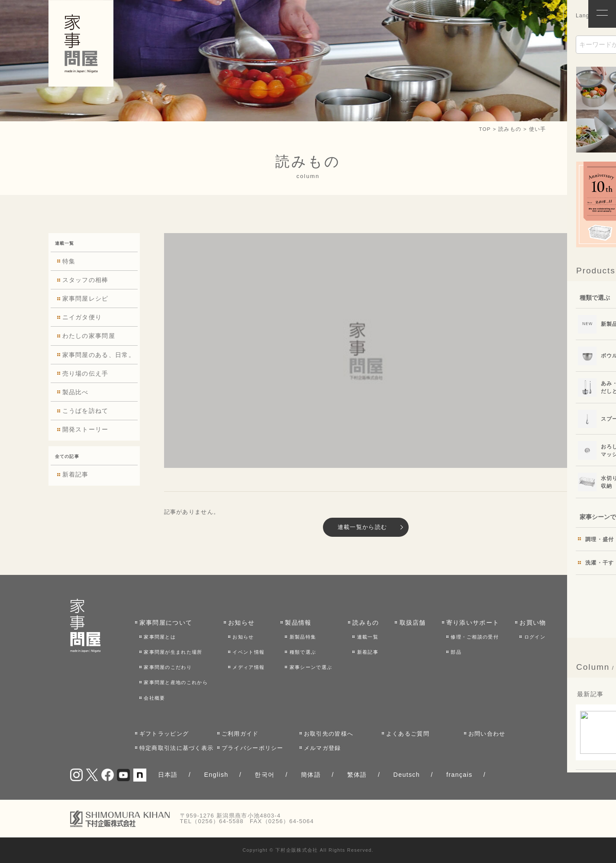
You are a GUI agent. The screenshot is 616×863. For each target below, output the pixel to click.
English (216, 775)
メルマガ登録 (323, 748)
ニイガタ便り (82, 317)
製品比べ (76, 392)
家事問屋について (166, 623)
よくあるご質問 (408, 734)
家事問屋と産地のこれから (176, 682)
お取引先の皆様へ (329, 734)
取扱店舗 (413, 623)
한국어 (264, 775)
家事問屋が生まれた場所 (173, 652)
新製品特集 (303, 637)
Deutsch (407, 775)
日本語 (168, 775)
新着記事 (76, 474)
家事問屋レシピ (85, 298)
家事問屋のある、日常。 (99, 355)
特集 (69, 261)
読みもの (366, 623)
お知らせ (241, 623)
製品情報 (298, 623)
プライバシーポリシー (253, 748)
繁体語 (357, 775)
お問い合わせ (487, 734)
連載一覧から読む (362, 527)
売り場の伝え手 (85, 373)
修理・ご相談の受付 (475, 637)
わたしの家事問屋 (89, 336)
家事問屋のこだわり (168, 667)
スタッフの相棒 (85, 280)
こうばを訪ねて (85, 411)
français (459, 775)
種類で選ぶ (303, 652)
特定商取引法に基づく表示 (177, 748)
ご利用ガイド (240, 734)
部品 (456, 652)
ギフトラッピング (164, 734)
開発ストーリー (85, 429)
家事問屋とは (160, 637)
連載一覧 (368, 637)
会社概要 (154, 698)
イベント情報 (248, 652)
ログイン (535, 637)
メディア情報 (248, 667)
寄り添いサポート (473, 623)
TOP (485, 129)
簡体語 (311, 775)
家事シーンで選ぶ (311, 667)
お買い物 (533, 623)
